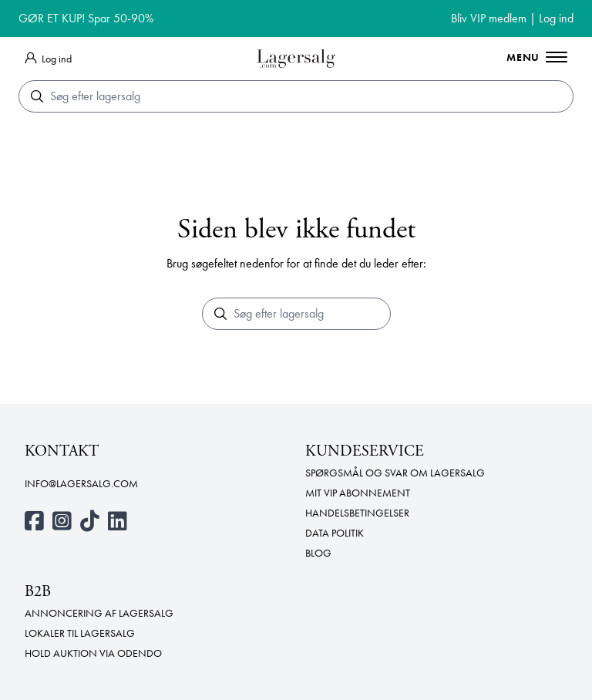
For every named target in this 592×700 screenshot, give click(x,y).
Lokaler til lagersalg (80, 633)
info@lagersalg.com (81, 483)
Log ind (556, 18)
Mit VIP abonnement (358, 493)
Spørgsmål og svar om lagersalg (395, 473)
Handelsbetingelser (357, 513)
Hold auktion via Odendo (93, 653)
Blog (318, 553)
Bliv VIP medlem (489, 18)
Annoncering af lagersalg (99, 613)
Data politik (335, 533)
